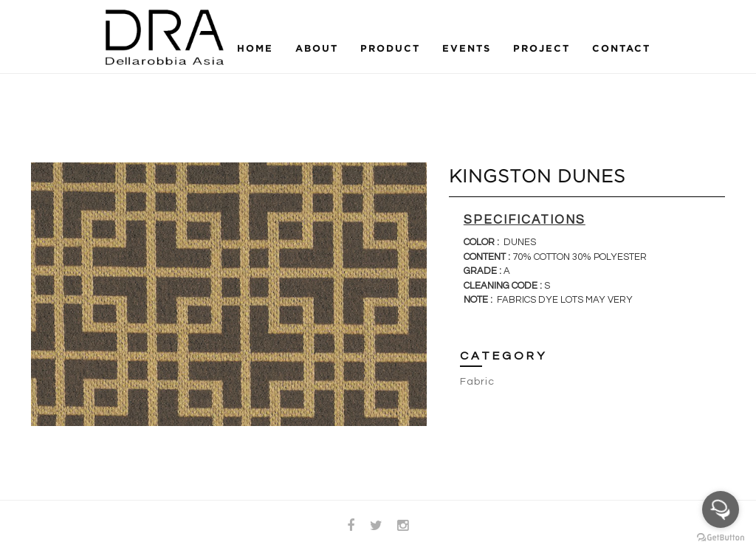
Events (467, 48)
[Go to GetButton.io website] (721, 538)
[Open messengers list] (721, 509)
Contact (621, 48)
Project (542, 48)
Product (390, 48)
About (317, 48)
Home (255, 48)
